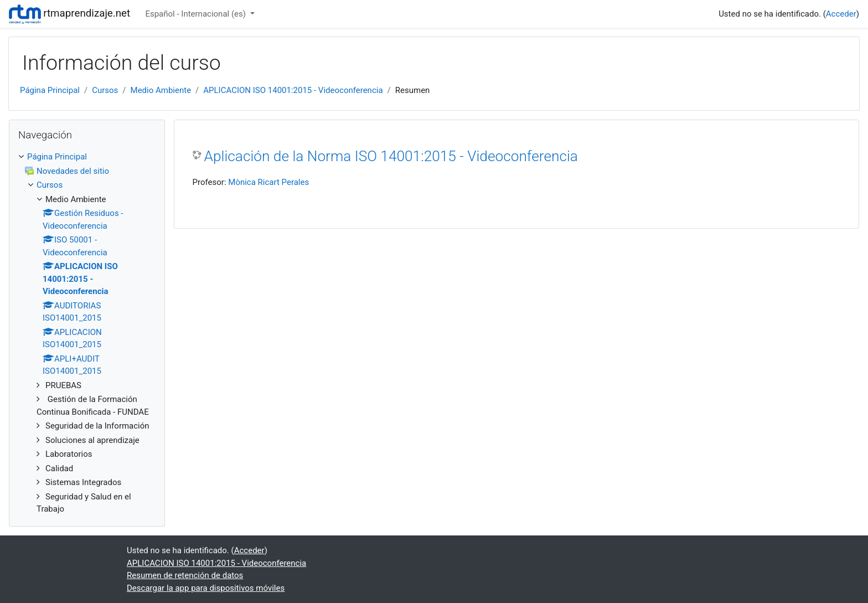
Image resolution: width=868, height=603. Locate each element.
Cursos (105, 90)
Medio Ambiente (161, 90)
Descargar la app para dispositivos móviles (206, 588)
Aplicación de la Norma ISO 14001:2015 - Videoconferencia (391, 156)
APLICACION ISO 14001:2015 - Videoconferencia (293, 90)
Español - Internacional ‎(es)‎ (196, 14)
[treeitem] (87, 157)
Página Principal (50, 90)
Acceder (841, 14)
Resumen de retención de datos (185, 575)
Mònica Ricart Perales (268, 182)
